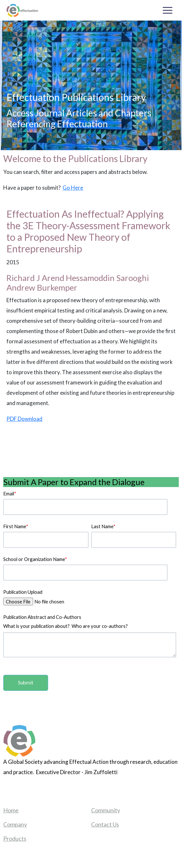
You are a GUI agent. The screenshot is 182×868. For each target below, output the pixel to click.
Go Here (73, 188)
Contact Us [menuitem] (105, 824)
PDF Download (24, 419)
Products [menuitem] (15, 838)
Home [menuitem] (11, 810)
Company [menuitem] (15, 824)
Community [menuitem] (106, 810)
